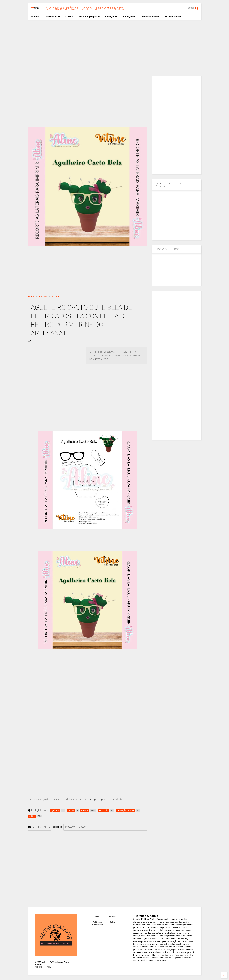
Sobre (113, 922)
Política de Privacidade (98, 923)
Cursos (69, 17)
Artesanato (53, 17)
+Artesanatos (173, 17)
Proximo (142, 799)
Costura (56, 297)
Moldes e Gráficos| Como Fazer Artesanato (85, 8)
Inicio (35, 17)
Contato (113, 917)
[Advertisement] (115, 48)
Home (31, 297)
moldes (43, 297)
